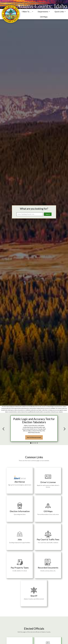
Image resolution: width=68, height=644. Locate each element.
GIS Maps (44, 17)
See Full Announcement (34, 437)
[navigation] (11, 14)
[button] (27, 12)
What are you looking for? (34, 209)
